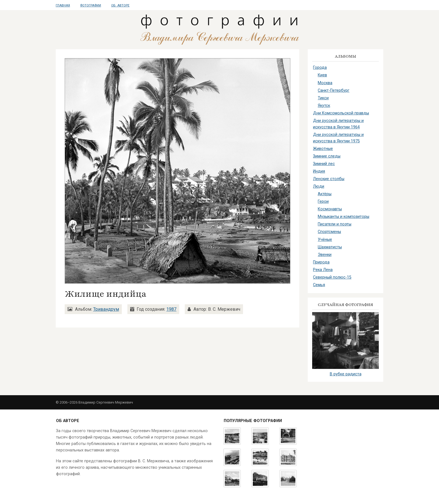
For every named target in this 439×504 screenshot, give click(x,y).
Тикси (323, 98)
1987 (171, 309)
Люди (319, 186)
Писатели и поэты (335, 224)
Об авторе (120, 5)
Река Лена (323, 270)
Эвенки (325, 255)
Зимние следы (327, 156)
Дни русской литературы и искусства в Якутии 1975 (338, 138)
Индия (319, 171)
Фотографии (91, 5)
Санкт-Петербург (334, 90)
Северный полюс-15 (332, 277)
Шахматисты (330, 247)
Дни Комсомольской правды (341, 113)
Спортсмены (329, 232)
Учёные (325, 240)
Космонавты (330, 209)
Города (320, 68)
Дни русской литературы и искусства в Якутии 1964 (338, 124)
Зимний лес (324, 164)
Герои (323, 202)
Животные (323, 149)
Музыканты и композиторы (344, 217)
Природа (321, 262)
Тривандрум (106, 309)
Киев (322, 75)
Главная (63, 5)
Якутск (324, 106)
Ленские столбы (329, 179)
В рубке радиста (346, 374)
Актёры (325, 194)
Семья (319, 285)
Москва (325, 83)
